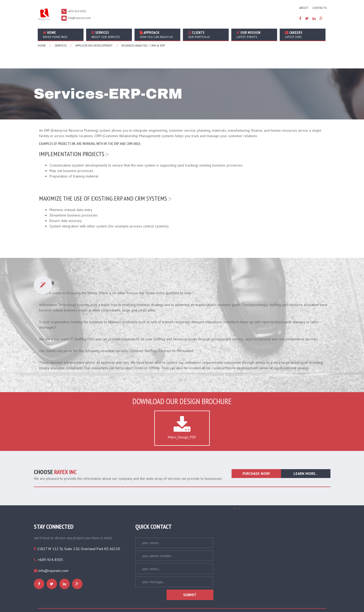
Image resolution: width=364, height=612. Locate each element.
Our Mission (254, 34)
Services (109, 34)
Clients (206, 34)
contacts (319, 8)
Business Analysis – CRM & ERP (143, 46)
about (304, 8)
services (61, 46)
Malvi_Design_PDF (182, 410)
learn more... (306, 456)
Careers (303, 34)
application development (94, 46)
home (61, 34)
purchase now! (256, 456)
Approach (157, 34)
